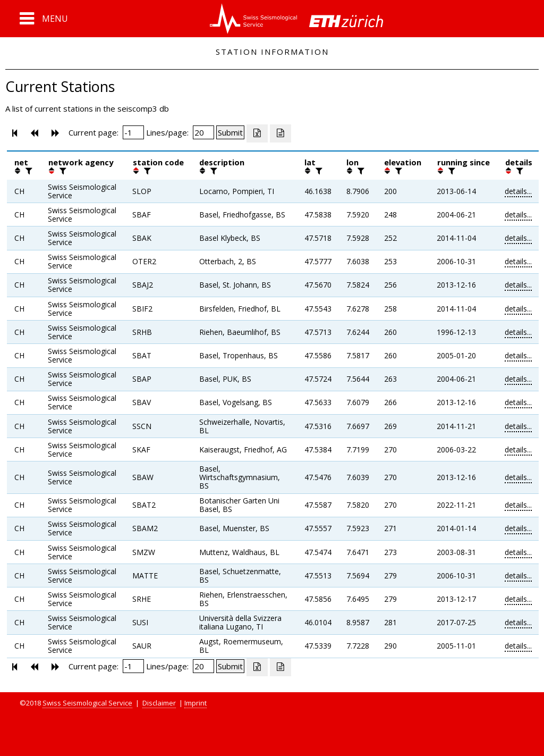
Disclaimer (159, 703)
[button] (44, 19)
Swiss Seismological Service (87, 703)
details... (518, 191)
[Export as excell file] (257, 133)
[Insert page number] (133, 132)
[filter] (28, 171)
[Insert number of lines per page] (203, 132)
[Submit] (230, 132)
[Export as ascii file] (280, 133)
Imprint (195, 703)
